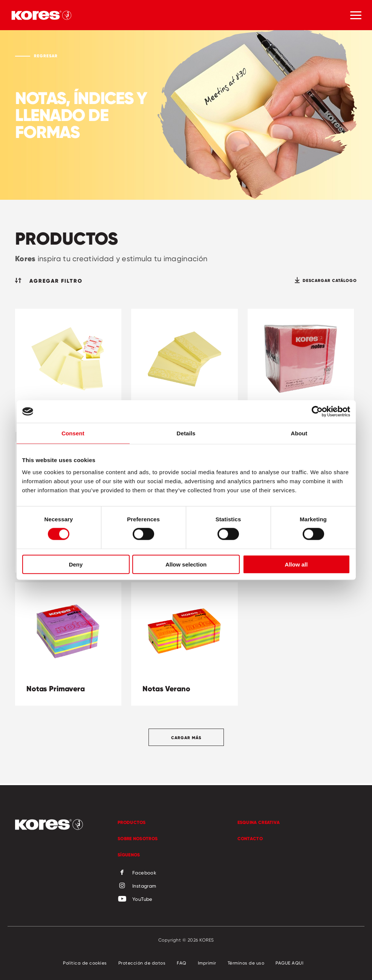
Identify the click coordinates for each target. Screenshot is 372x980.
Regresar (46, 56)
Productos (132, 822)
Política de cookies (85, 963)
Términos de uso (246, 963)
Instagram (137, 886)
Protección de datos (142, 963)
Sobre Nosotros (138, 838)
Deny (76, 564)
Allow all (296, 564)
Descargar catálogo (326, 280)
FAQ (182, 963)
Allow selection (186, 564)
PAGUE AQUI (289, 963)
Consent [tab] (73, 433)
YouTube (135, 899)
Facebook (137, 873)
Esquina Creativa (259, 822)
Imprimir (207, 963)
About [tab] (299, 433)
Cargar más (186, 738)
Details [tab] (186, 433)
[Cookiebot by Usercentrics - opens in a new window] (317, 412)
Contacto (250, 838)
